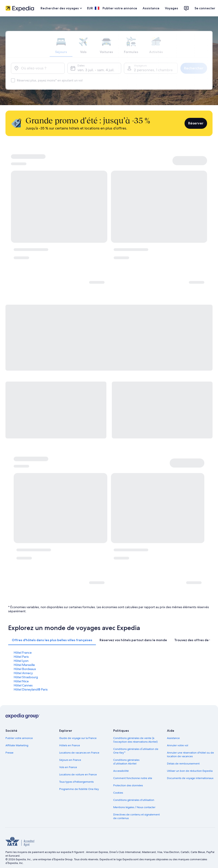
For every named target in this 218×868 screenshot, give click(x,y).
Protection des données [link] (128, 785)
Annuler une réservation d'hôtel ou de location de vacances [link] (190, 754)
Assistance (151, 8)
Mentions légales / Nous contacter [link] (134, 807)
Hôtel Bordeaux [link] (25, 669)
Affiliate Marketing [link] (17, 745)
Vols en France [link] (68, 767)
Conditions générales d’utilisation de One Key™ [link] (136, 751)
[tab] (52, 640)
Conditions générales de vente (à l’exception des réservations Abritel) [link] (135, 740)
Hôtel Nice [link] (21, 681)
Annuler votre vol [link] (178, 745)
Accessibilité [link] (121, 771)
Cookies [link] (118, 793)
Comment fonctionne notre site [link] (133, 778)
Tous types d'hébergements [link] (76, 782)
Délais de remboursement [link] (183, 764)
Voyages (172, 8)
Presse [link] (9, 753)
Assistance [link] (173, 738)
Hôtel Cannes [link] (23, 685)
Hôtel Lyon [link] (21, 661)
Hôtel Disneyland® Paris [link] (31, 689)
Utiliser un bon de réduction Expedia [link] (190, 771)
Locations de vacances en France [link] (79, 753)
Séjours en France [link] (70, 760)
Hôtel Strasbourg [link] (26, 677)
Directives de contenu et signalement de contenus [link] (136, 816)
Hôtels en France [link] (70, 745)
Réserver (196, 123)
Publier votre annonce (120, 8)
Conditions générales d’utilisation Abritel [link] (126, 762)
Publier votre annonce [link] (19, 738)
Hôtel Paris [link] (21, 657)
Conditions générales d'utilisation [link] (134, 800)
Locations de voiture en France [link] (78, 774)
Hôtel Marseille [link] (24, 665)
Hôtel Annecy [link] (23, 673)
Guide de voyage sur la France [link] (78, 738)
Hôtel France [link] (23, 653)
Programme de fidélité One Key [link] (79, 789)
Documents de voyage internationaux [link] (190, 778)
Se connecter (205, 8)
